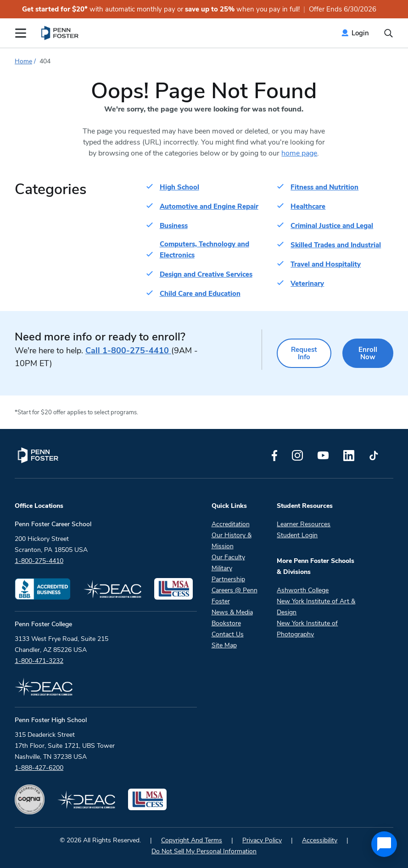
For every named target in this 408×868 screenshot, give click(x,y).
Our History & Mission (232, 541)
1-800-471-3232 (39, 661)
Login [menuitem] (360, 33)
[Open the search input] (388, 33)
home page (299, 153)
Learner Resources (304, 524)
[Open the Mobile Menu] (21, 33)
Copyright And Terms (192, 840)
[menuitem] (60, 33)
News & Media (232, 612)
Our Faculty (228, 557)
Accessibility (320, 840)
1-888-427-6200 (39, 768)
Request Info (304, 353)
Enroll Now (368, 353)
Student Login (297, 535)
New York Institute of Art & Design (316, 607)
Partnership (228, 579)
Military (222, 568)
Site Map (224, 645)
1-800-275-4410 (128, 351)
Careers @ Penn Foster (235, 596)
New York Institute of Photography (307, 629)
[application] (384, 844)
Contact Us (228, 634)
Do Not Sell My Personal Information (204, 851)
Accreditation (231, 524)
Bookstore (226, 623)
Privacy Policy (262, 840)
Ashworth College (303, 590)
